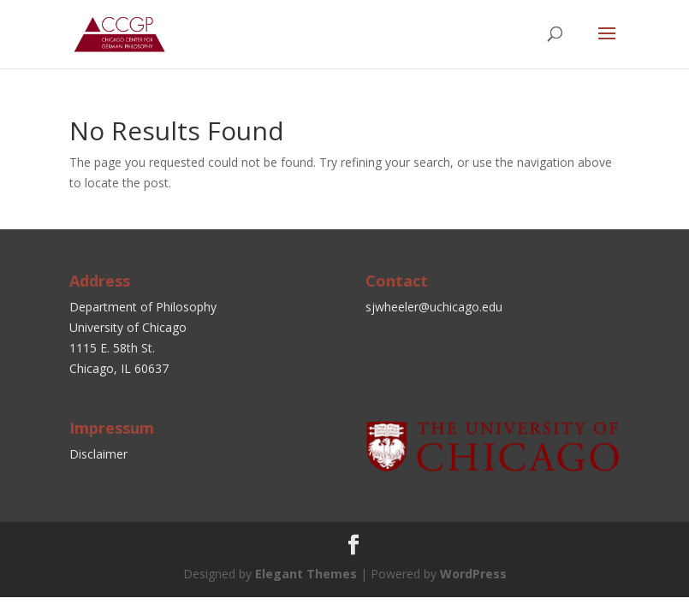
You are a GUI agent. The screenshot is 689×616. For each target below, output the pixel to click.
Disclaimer (98, 454)
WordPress (473, 574)
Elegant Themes (306, 574)
